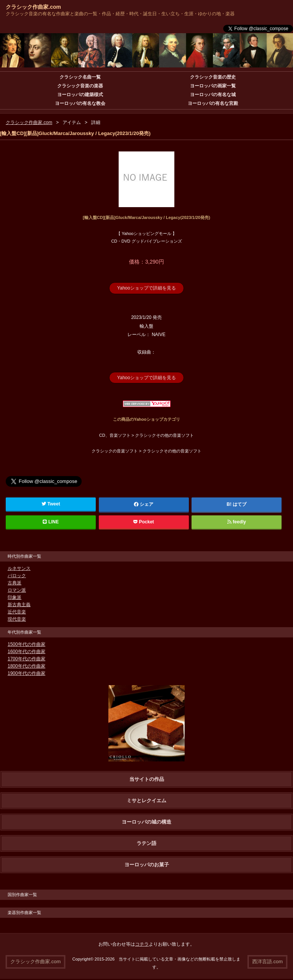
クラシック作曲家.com (33, 7)
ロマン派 (17, 590)
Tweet (51, 504)
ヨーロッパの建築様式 (80, 95)
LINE (51, 522)
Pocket (144, 522)
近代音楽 (17, 612)
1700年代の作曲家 (27, 659)
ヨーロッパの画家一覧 (213, 86)
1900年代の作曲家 (27, 673)
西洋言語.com (267, 961)
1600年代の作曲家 (27, 652)
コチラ (142, 944)
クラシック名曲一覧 (80, 77)
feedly (237, 522)
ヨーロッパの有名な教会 (80, 103)
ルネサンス (19, 568)
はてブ (240, 504)
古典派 (14, 583)
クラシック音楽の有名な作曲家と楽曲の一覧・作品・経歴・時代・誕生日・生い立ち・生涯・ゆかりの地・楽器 (120, 14)
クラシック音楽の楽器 (80, 86)
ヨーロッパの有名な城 (213, 95)
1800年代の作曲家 (27, 666)
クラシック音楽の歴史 (213, 77)
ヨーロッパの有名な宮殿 (213, 103)
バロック (17, 576)
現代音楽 (17, 619)
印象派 (14, 597)
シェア (144, 504)
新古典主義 (19, 605)
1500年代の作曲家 (27, 644)
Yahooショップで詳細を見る (146, 288)
